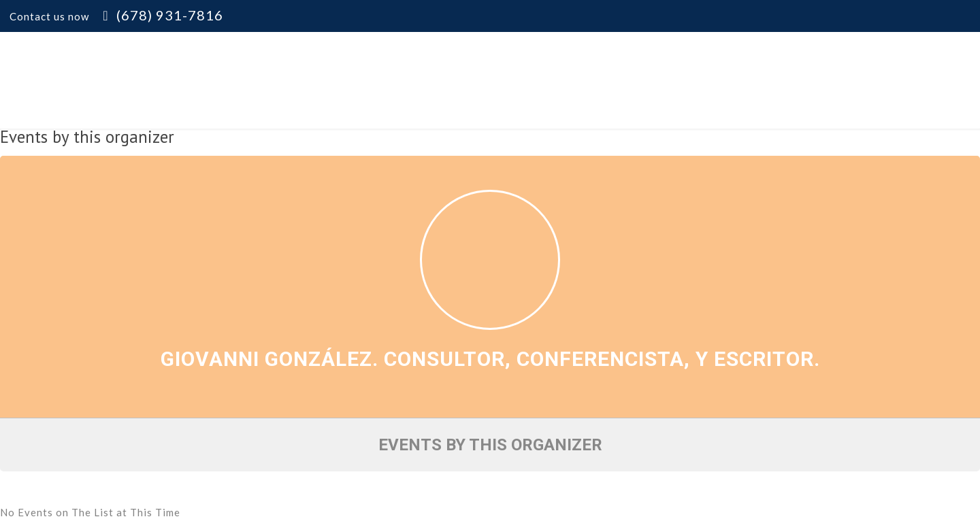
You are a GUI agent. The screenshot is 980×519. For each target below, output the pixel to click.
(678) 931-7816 (170, 15)
